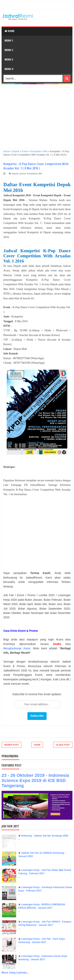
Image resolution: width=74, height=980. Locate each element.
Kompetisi (32, 174)
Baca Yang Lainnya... (15, 972)
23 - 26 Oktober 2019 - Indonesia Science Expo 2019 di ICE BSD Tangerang (35, 780)
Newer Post (11, 745)
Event (23, 174)
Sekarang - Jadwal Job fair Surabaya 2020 (45, 836)
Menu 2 (9, 50)
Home (9, 31)
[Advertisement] (37, 115)
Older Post (63, 745)
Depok (15, 174)
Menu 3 (9, 59)
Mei (40, 174)
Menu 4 (9, 69)
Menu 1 (9, 40)
